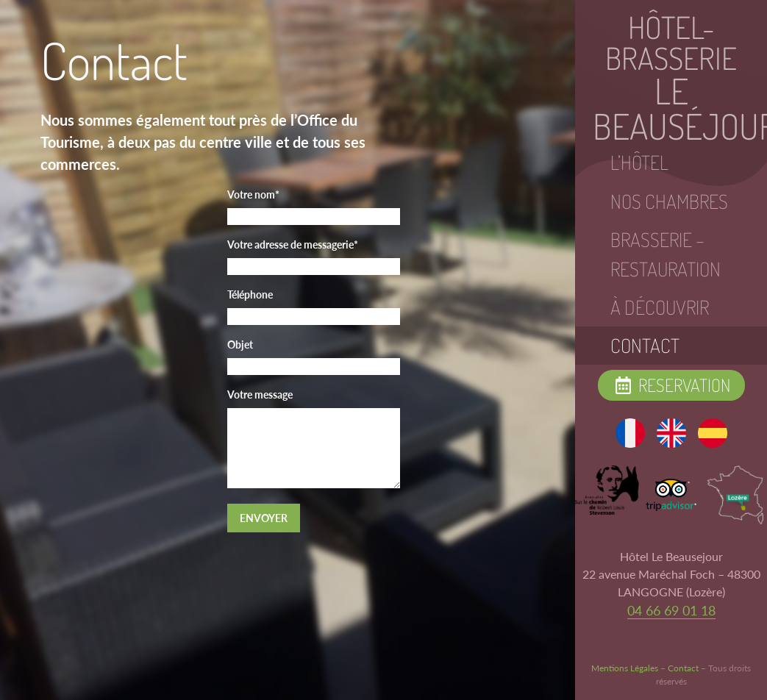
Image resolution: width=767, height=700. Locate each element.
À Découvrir (660, 307)
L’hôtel (639, 163)
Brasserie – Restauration (666, 254)
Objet (240, 344)
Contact (645, 346)
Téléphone (250, 294)
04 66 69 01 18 (671, 610)
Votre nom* (253, 194)
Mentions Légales (625, 668)
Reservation (671, 385)
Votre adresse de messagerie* (293, 244)
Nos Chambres (669, 201)
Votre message (260, 394)
